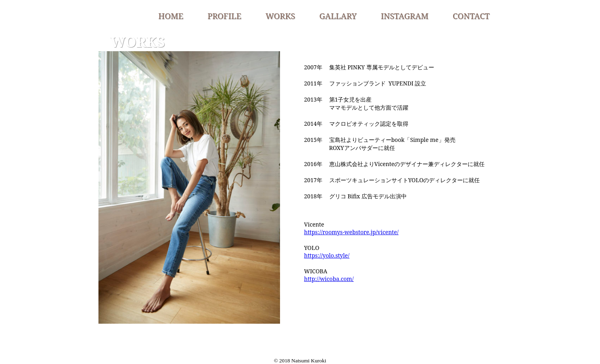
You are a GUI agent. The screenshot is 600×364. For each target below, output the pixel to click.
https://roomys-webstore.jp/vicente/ (351, 232)
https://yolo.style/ (327, 255)
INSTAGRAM (405, 16)
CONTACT (471, 16)
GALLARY (338, 16)
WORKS (280, 16)
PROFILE (224, 16)
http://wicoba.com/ (329, 279)
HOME (171, 16)
